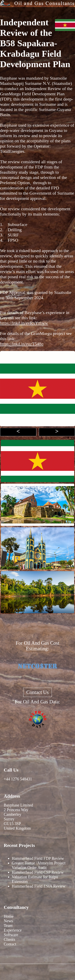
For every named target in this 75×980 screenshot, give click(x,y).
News (8, 921)
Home (9, 916)
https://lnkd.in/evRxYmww (24, 323)
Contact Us (38, 692)
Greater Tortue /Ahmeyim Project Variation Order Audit (39, 865)
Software (11, 935)
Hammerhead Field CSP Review (38, 872)
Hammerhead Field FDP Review (38, 858)
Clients (9, 939)
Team (8, 926)
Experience (13, 930)
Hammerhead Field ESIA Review (39, 886)
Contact (10, 944)
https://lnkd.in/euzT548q (22, 344)
